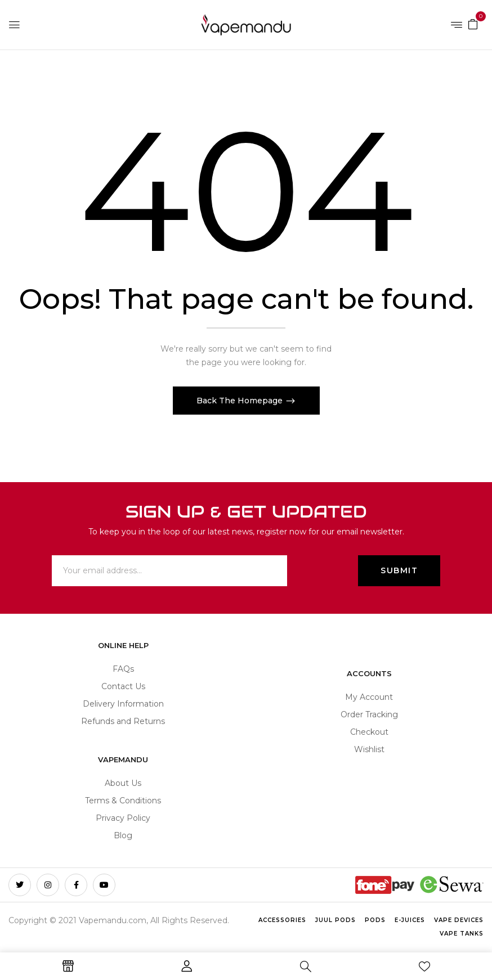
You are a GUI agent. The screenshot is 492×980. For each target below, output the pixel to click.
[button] (473, 24)
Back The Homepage (241, 401)
